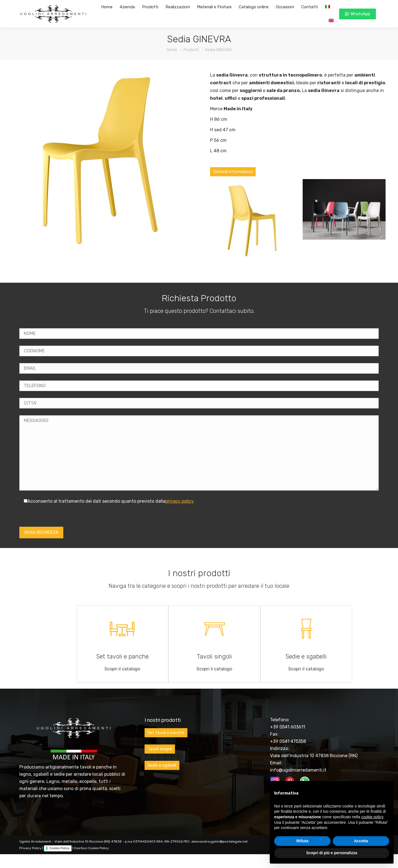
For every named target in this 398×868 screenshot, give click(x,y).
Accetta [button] (361, 841)
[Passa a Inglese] (331, 21)
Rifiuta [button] (302, 841)
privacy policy (180, 501)
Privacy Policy (30, 848)
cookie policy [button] (372, 817)
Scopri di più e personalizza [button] (332, 853)
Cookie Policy (59, 848)
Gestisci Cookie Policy (91, 848)
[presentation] (61, 516)
